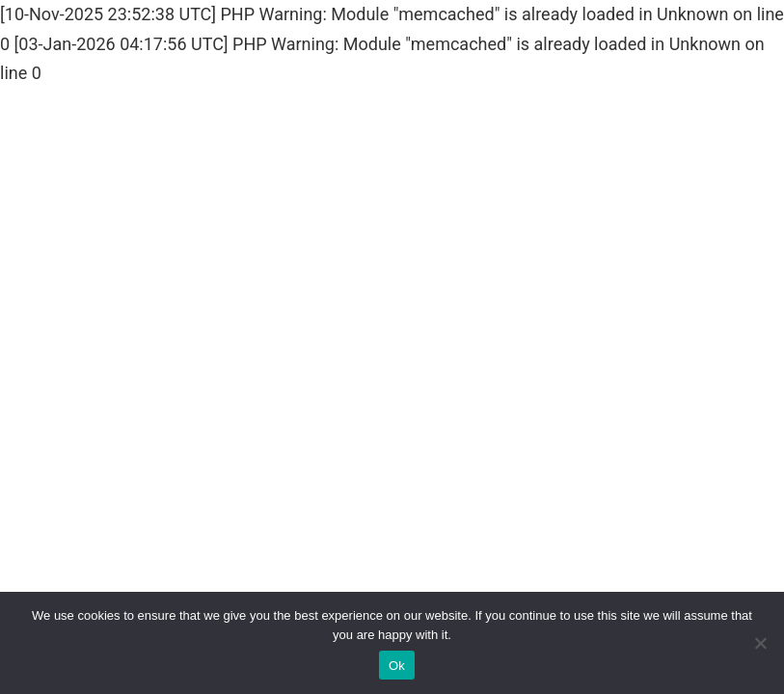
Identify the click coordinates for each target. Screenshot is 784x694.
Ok (397, 666)
